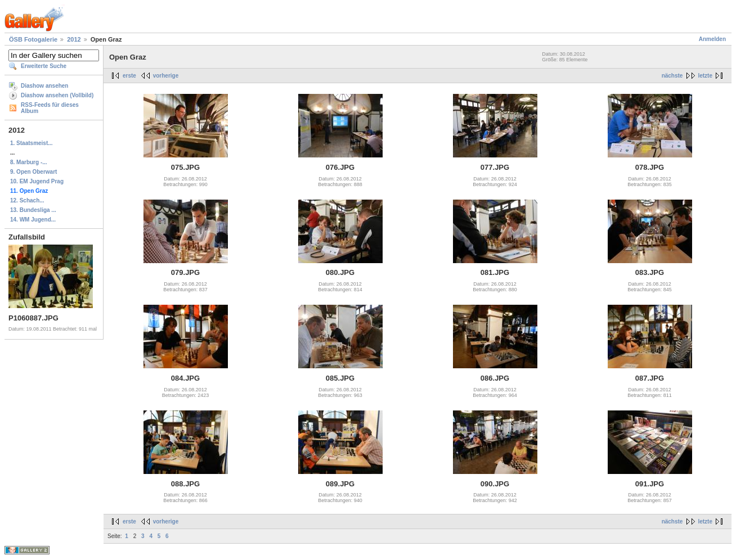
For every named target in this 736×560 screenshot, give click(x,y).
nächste (672, 76)
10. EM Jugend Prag (37, 181)
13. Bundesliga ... (33, 210)
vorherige (166, 76)
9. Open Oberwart (33, 172)
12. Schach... (27, 200)
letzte (705, 76)
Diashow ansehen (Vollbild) (57, 95)
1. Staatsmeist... (32, 143)
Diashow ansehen (44, 86)
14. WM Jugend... (33, 220)
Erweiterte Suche (44, 66)
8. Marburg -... (29, 162)
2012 (74, 39)
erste (129, 76)
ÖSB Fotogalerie (33, 39)
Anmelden (712, 39)
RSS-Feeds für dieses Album (50, 108)
